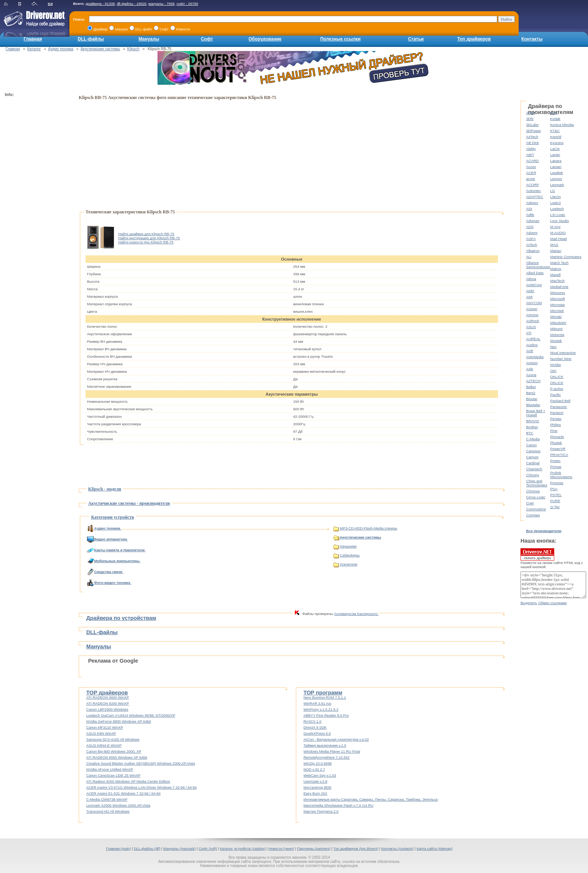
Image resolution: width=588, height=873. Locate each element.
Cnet (530, 503)
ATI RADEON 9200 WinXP (108, 703)
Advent (532, 233)
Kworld (556, 137)
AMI (529, 297)
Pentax (556, 419)
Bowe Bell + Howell (536, 413)
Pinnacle (557, 437)
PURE (555, 501)
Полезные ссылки (340, 39)
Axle (530, 369)
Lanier (555, 155)
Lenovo (556, 179)
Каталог (34, 49)
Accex (531, 167)
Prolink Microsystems (561, 475)
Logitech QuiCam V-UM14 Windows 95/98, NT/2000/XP (131, 715)
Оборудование (265, 39)
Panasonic (559, 407)
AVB (529, 351)
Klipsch (133, 49)
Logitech (557, 209)
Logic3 (555, 203)
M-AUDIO (558, 233)
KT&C (555, 131)
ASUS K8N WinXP (101, 733)
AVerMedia (535, 357)
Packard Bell (560, 401)
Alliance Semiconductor (538, 265)
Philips (555, 425)
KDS (554, 113)
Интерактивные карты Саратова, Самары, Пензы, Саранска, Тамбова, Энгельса (370, 799)
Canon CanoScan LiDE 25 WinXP (113, 775)
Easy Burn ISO (315, 793)
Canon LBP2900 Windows (107, 709)
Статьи (416, 39)
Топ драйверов (474, 39)
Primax (556, 467)
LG (553, 191)
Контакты (532, 39)
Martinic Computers (566, 257)
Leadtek (556, 173)
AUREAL (533, 339)
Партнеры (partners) (314, 848)
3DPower (533, 131)
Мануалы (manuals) (179, 848)
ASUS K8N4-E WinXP (104, 745)
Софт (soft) (208, 848)
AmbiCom (534, 285)
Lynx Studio (559, 221)
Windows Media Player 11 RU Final (332, 751)
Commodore (536, 509)
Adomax (533, 221)
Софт (207, 39)
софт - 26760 (187, 4)
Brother (532, 427)
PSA (554, 489)
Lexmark (557, 185)
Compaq (533, 515)
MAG (554, 245)
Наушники (345, 546)
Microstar (557, 305)
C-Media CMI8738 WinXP (107, 799)
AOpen (532, 309)
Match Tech (559, 263)
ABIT (530, 155)
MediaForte (559, 287)
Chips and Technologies (537, 483)
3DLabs (532, 125)
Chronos (533, 491)
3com (530, 113)
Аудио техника (61, 49)
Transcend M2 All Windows (108, 811)
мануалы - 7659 (162, 4)
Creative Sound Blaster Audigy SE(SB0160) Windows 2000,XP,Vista (141, 763)
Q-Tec (555, 507)
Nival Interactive (563, 353)
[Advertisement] (35, 212)
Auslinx (532, 345)
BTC (530, 433)
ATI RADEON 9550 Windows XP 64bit (117, 757)
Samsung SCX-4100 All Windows (113, 739)
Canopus (533, 451)
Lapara (556, 161)
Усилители (345, 564)
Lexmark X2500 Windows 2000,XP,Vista (118, 805)
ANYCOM (534, 303)
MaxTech (557, 281)
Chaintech (534, 469)
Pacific (555, 395)
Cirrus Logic (536, 497)
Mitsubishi (558, 323)
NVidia (555, 365)
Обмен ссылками (552, 603)
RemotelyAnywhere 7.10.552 (326, 757)
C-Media (533, 439)
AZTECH (533, 381)
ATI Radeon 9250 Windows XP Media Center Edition (128, 781)
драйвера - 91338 (100, 4)
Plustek (556, 443)
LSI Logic (558, 215)
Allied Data (535, 273)
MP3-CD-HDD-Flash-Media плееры (365, 528)
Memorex (558, 293)
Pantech (557, 413)
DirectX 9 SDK (315, 727)
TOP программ (323, 693)
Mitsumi (556, 329)
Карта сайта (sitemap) (435, 848)
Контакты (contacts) (397, 848)
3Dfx (530, 119)
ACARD (532, 161)
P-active (557, 389)
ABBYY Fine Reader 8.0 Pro (326, 715)
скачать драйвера (537, 554)
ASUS (531, 327)
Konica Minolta (562, 125)
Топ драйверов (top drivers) (356, 848)
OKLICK (557, 377)
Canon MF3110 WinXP (105, 727)
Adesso (532, 203)
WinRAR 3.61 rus (317, 703)
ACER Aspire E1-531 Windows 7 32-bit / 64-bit (123, 793)
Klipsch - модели (105, 489)
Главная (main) (118, 848)
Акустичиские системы (100, 49)
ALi (529, 257)
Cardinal (533, 463)
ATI (529, 333)
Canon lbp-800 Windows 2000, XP (114, 751)
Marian (556, 251)
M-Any (555, 227)
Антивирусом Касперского (356, 614)
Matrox (556, 269)
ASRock (533, 321)
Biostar (532, 399)
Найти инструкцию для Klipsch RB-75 (149, 238)
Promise (557, 483)
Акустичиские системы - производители (129, 503)
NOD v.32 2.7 (314, 769)
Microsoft (557, 299)
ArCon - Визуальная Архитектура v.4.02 (336, 739)
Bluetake (533, 405)
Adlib (530, 215)
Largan (556, 167)
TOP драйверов (107, 693)
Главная (33, 39)
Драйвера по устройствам (121, 618)
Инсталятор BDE (317, 787)
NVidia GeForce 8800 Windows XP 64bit (118, 721)
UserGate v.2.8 (315, 781)
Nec (553, 347)
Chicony (533, 475)
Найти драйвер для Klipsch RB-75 (146, 234)
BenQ (531, 393)
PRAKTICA (559, 455)
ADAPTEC (535, 197)
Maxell (555, 275)
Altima (531, 279)
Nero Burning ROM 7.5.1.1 (325, 697)
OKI (553, 371)
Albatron (533, 251)
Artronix (532, 315)
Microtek (557, 311)
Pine (554, 431)
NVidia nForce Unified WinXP (110, 769)
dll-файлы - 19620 (131, 4)
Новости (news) (281, 848)
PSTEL (556, 495)
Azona (531, 375)
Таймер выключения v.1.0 (325, 745)
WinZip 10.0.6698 (317, 763)
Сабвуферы (346, 555)
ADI (529, 209)
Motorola (557, 335)
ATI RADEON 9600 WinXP (108, 697)
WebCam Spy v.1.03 (320, 775)
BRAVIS (532, 421)
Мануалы (149, 39)
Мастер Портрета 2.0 (321, 811)
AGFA (531, 239)
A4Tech (532, 137)
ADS (530, 227)
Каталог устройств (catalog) (243, 848)
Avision (532, 363)
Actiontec (533, 191)
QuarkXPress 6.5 (317, 733)
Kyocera (557, 143)
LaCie (555, 149)
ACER (531, 173)
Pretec (555, 461)
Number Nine (561, 359)
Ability (531, 149)
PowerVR (558, 449)
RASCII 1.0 (312, 721)
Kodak (555, 119)
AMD (530, 291)
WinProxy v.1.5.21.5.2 (321, 709)
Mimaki (556, 317)
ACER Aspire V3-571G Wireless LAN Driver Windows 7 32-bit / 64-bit (141, 787)
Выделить (529, 603)
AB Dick (532, 143)
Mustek (556, 341)
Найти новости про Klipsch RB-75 (146, 242)
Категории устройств (112, 517)
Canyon (532, 457)
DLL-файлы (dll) (147, 848)
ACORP (532, 185)
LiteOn (555, 197)
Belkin (531, 387)
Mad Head (558, 239)
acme (530, 179)
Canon (531, 445)
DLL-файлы (91, 39)
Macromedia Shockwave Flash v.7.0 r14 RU (338, 805)
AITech (532, 245)
